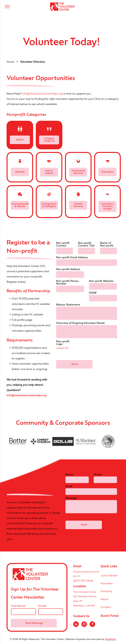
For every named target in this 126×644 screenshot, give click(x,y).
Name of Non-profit (107, 244)
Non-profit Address (68, 269)
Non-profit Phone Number (67, 283)
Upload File (62, 348)
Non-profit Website (101, 281)
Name (69, 475)
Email (69, 486)
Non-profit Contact (63, 244)
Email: (43, 606)
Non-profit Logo (63, 343)
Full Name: (19, 606)
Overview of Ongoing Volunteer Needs (80, 323)
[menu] (7, 7)
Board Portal (110, 616)
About (104, 599)
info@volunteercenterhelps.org (26, 395)
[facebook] (92, 625)
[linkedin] (76, 625)
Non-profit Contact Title (86, 244)
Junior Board (109, 575)
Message (71, 498)
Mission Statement (68, 305)
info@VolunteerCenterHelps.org (42, 94)
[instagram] (84, 625)
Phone (98, 475)
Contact (106, 607)
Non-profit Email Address (72, 258)
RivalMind (110, 639)
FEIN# (93, 293)
